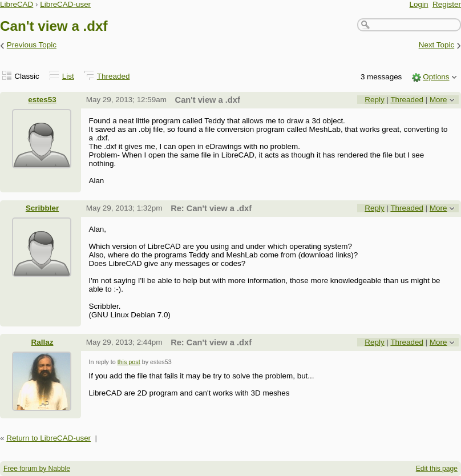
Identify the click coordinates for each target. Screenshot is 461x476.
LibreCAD (17, 4)
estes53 (42, 100)
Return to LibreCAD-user (48, 438)
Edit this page (437, 469)
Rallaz (43, 342)
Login (419, 4)
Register (447, 4)
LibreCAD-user (65, 4)
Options (436, 77)
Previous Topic (32, 45)
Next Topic (437, 45)
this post (129, 362)
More (438, 100)
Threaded (114, 76)
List (68, 76)
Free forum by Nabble (37, 469)
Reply (374, 100)
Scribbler (42, 208)
